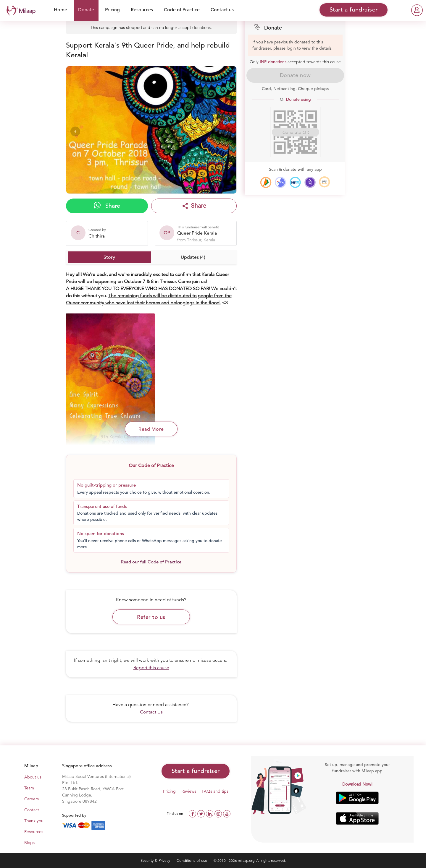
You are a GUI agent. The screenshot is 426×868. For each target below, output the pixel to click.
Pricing (112, 10)
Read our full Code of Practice (151, 562)
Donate (86, 10)
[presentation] (75, 131)
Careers (32, 799)
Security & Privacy (156, 860)
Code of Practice (182, 10)
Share (107, 206)
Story (109, 257)
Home (60, 10)
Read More (151, 429)
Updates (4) (193, 257)
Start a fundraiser (196, 771)
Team (29, 788)
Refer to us (151, 617)
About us (33, 777)
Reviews (189, 791)
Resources (142, 10)
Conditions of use (192, 860)
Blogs (29, 843)
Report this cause (151, 668)
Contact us (222, 10)
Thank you (34, 821)
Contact (32, 810)
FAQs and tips (215, 791)
